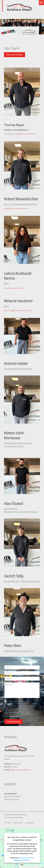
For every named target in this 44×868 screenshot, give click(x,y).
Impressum (29, 823)
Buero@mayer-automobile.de (14, 288)
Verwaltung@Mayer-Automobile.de (18, 310)
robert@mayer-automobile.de (16, 208)
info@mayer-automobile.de (25, 134)
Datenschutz (18, 823)
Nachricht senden (14, 722)
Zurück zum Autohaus (14, 55)
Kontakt (7, 823)
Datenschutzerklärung (15, 716)
